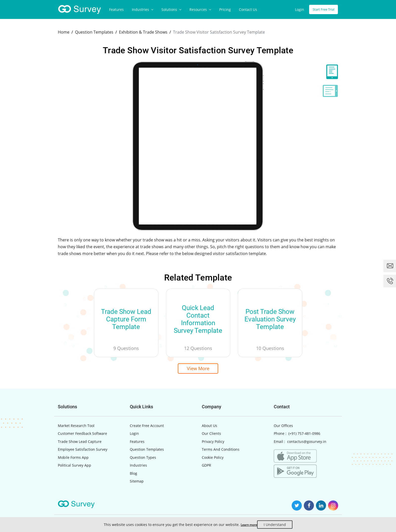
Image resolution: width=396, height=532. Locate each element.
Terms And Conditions (221, 451)
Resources (200, 9)
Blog (133, 475)
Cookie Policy (213, 459)
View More (198, 369)
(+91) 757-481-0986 (304, 435)
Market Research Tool (76, 427)
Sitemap (137, 483)
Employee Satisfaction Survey (83, 451)
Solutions (171, 9)
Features (116, 9)
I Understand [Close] (278, 525)
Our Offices (283, 427)
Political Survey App (75, 467)
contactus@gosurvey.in (307, 443)
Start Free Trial (322, 9)
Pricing (225, 9)
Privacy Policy (213, 443)
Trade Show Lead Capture (80, 443)
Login (296, 9)
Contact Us (248, 9)
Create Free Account (147, 427)
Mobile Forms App (73, 459)
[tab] (330, 72)
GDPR (206, 467)
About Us (209, 427)
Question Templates (147, 451)
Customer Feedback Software (82, 435)
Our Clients (211, 435)
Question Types (143, 459)
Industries (143, 9)
